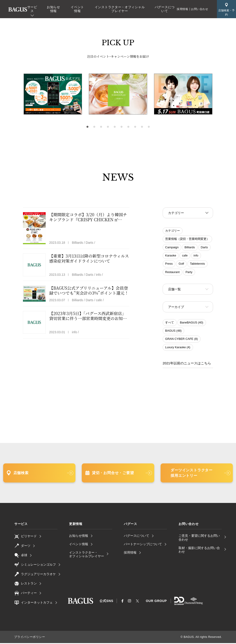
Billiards (190, 248)
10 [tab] (149, 127)
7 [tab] (128, 127)
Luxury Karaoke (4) (178, 349)
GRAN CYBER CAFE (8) (181, 340)
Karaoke (171, 256)
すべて (170, 324)
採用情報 (182, 9)
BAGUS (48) (173, 332)
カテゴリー (173, 231)
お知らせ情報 (53, 9)
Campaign (172, 248)
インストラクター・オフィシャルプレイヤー (120, 9)
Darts (204, 248)
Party (189, 272)
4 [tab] (108, 127)
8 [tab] (135, 127)
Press (169, 264)
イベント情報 (77, 9)
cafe (185, 256)
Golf (181, 264)
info (196, 256)
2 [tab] (94, 127)
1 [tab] (87, 127)
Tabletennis (197, 264)
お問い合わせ (200, 9)
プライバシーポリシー (28, 638)
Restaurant (172, 272)
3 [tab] (101, 127)
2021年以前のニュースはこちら (185, 364)
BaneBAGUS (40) (192, 324)
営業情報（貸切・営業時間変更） (187, 239)
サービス (32, 9)
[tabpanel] (118, 94)
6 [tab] (122, 127)
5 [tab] (115, 127)
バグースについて (165, 9)
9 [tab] (142, 127)
